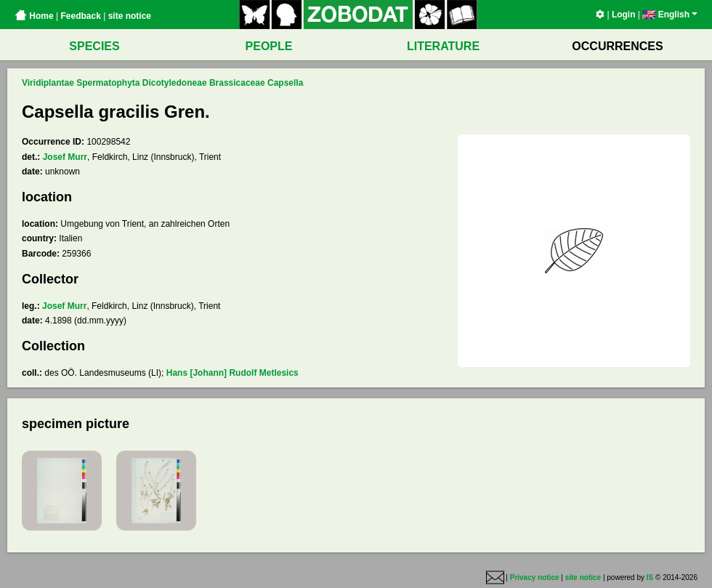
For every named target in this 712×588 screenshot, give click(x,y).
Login (624, 15)
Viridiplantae (48, 83)
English (670, 15)
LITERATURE (443, 46)
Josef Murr (65, 157)
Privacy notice (535, 577)
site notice (130, 16)
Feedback (80, 16)
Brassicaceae (237, 83)
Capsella (285, 83)
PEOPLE (269, 46)
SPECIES (94, 46)
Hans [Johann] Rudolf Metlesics (232, 373)
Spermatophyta (108, 83)
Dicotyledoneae (175, 83)
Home (34, 16)
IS (650, 577)
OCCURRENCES (617, 46)
